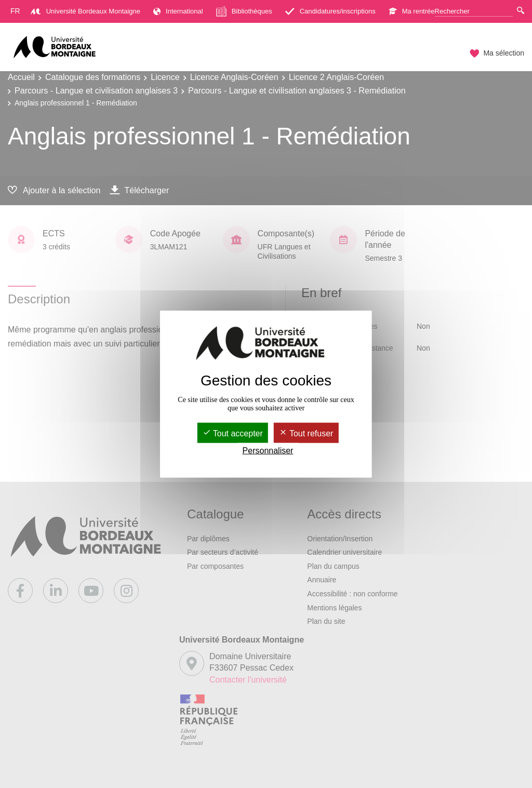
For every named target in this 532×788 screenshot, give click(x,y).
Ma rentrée (412, 11)
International (178, 11)
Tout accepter (233, 433)
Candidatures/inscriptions (330, 11)
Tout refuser (306, 433)
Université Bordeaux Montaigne (85, 11)
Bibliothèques (244, 11)
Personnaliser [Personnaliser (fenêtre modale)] (268, 451)
